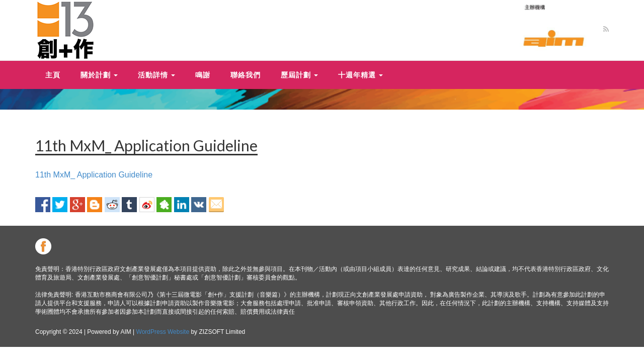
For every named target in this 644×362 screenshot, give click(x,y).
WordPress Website (163, 332)
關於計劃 (99, 75)
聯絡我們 (246, 75)
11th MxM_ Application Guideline (94, 175)
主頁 (53, 75)
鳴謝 (203, 75)
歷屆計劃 (299, 75)
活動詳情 (156, 75)
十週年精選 (360, 75)
